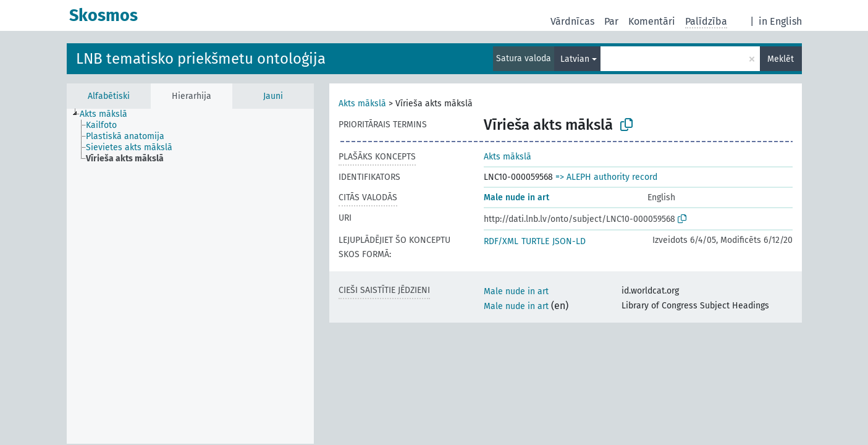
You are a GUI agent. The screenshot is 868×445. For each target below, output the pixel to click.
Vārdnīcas (572, 21)
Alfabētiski (109, 96)
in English (780, 21)
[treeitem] (109, 114)
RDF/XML (501, 241)
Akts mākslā (362, 104)
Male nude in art (516, 197)
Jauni (273, 96)
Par (611, 21)
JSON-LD (569, 241)
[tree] (190, 276)
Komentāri (652, 21)
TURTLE (535, 241)
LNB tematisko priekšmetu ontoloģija (201, 59)
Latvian (575, 59)
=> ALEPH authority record (606, 177)
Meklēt (781, 59)
